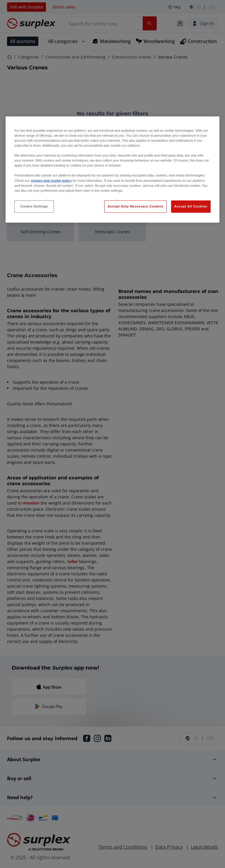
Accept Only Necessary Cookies (135, 206)
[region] (112, 170)
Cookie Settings (34, 206)
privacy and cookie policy (51, 180)
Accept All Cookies (191, 206)
